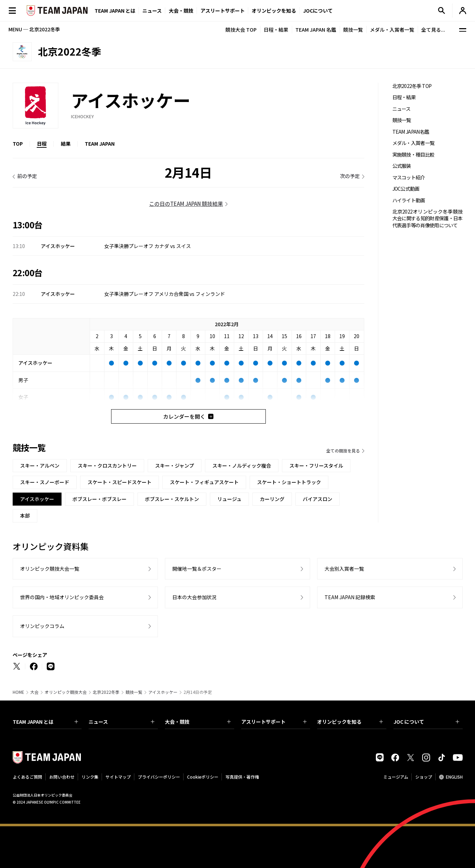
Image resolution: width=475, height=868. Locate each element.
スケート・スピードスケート (120, 482)
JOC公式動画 (406, 189)
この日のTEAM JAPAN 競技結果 (186, 204)
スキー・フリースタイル (316, 465)
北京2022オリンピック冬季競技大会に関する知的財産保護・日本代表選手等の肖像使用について (428, 218)
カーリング (272, 499)
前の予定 (27, 176)
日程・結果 (276, 30)
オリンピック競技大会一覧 (50, 569)
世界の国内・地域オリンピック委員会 (62, 597)
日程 (42, 144)
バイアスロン (317, 499)
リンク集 (90, 777)
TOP (18, 144)
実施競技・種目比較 (413, 155)
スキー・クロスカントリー (107, 465)
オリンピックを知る (274, 11)
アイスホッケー (163, 692)
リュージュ (229, 499)
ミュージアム (396, 777)
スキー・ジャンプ (175, 465)
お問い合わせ (62, 777)
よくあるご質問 (27, 777)
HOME (18, 692)
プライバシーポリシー (159, 777)
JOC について (426, 722)
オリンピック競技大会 (66, 692)
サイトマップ (118, 777)
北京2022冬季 (106, 692)
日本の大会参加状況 (194, 597)
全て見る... (433, 30)
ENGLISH (454, 777)
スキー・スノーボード (45, 482)
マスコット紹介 (409, 178)
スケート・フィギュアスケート (204, 482)
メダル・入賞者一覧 (392, 30)
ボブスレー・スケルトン (172, 499)
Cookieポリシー (203, 777)
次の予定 (350, 176)
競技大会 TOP (241, 30)
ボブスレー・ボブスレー (100, 499)
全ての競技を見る (343, 451)
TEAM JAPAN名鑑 (411, 132)
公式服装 (402, 166)
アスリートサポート (223, 11)
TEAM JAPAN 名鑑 (316, 30)
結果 (66, 144)
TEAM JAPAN (100, 144)
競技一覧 (353, 30)
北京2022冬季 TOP (412, 86)
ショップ (424, 777)
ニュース (152, 11)
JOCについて (318, 11)
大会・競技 (198, 722)
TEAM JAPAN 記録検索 (350, 597)
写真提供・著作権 (242, 777)
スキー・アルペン (40, 465)
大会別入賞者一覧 (344, 569)
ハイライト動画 (409, 200)
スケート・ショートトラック (289, 482)
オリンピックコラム (42, 626)
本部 (25, 515)
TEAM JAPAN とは (46, 722)
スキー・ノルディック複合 (242, 465)
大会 (34, 692)
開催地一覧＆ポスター (197, 569)
